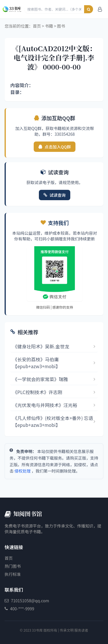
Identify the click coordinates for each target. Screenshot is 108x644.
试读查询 (55, 195)
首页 (37, 26)
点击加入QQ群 (55, 147)
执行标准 (13, 574)
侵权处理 (22, 471)
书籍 (49, 26)
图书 (61, 26)
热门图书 (13, 566)
